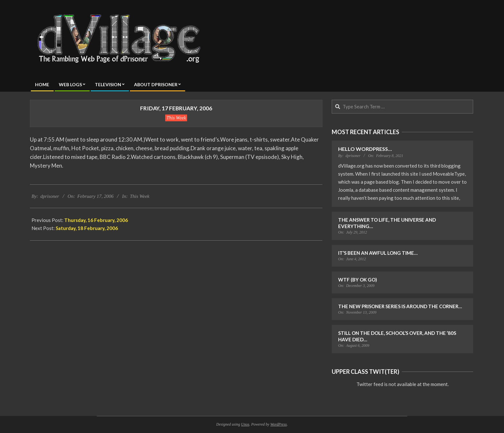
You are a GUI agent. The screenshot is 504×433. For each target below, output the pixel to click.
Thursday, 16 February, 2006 (96, 220)
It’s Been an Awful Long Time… (378, 253)
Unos (245, 424)
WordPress (279, 424)
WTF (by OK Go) (358, 280)
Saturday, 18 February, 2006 (87, 228)
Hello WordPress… (365, 149)
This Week (176, 118)
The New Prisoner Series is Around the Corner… (400, 306)
